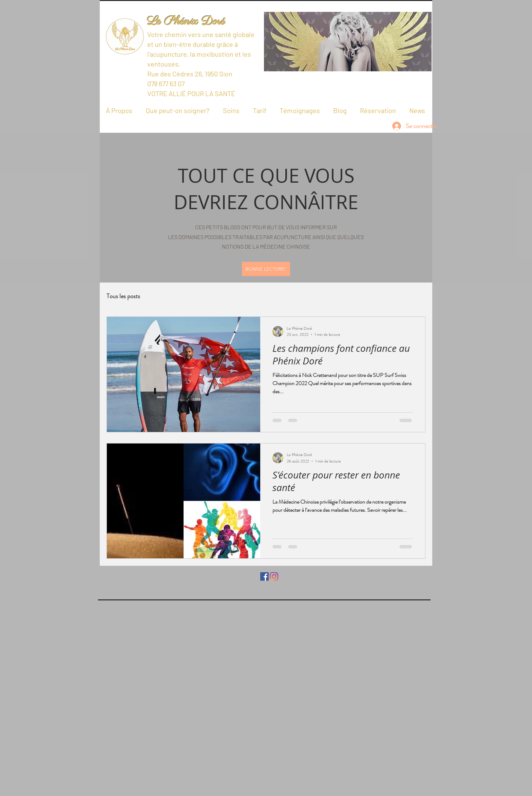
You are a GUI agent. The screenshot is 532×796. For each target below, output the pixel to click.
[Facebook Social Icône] (264, 576)
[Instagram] (274, 576)
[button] (348, 42)
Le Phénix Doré (186, 22)
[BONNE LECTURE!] (266, 269)
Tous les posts (123, 296)
